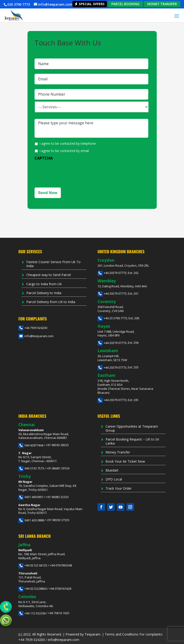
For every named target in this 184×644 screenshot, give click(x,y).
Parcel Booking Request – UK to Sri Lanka (132, 441)
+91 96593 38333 (57, 445)
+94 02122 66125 (33, 565)
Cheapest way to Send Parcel (49, 275)
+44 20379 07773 (112, 273)
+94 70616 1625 (59, 613)
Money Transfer (118, 452)
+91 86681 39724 (58, 468)
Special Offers (90, 4)
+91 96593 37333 (58, 520)
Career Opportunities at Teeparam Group (132, 428)
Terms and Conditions (122, 634)
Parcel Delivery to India (44, 293)
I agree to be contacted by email (64, 151)
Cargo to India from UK (44, 284)
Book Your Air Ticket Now (125, 461)
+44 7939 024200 (33, 328)
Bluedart (112, 470)
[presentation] (70, 172)
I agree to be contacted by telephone (68, 143)
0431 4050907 (31, 497)
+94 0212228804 (32, 589)
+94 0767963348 (61, 565)
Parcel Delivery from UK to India (51, 302)
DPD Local (114, 479)
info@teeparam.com (36, 336)
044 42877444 (31, 445)
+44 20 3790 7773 (112, 318)
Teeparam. (93, 634)
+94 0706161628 (60, 589)
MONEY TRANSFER (162, 4)
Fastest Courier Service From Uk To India (53, 264)
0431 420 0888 (31, 520)
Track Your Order (119, 488)
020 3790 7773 (19, 4)
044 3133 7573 (31, 468)
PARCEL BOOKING (125, 4)
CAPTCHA (44, 158)
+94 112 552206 (32, 613)
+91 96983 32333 (57, 497)
